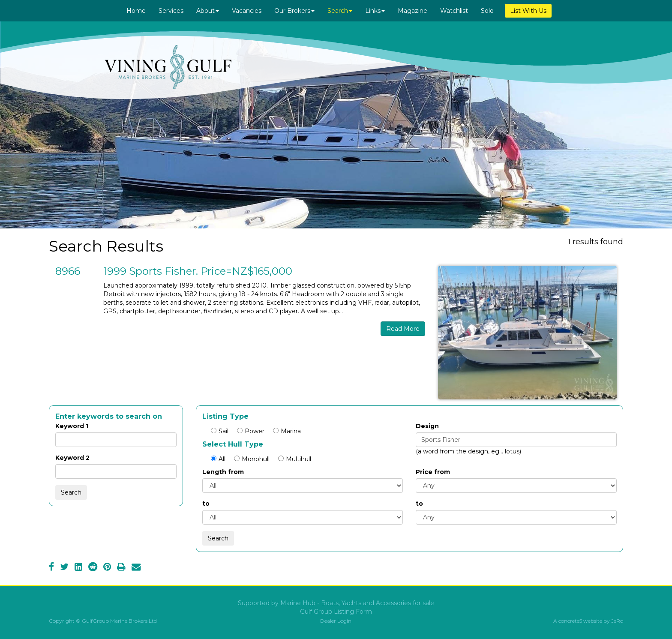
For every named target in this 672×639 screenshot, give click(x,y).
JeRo (617, 621)
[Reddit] (93, 568)
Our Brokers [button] (294, 11)
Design (427, 426)
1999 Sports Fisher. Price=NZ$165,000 (198, 271)
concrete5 (570, 621)
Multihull (295, 459)
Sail (220, 431)
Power (251, 431)
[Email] (136, 568)
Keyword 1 (72, 426)
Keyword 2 (72, 458)
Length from (223, 472)
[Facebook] (51, 568)
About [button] (208, 11)
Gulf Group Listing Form (336, 612)
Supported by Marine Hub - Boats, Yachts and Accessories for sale (336, 603)
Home (136, 11)
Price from (433, 472)
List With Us (528, 11)
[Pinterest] (107, 568)
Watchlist (454, 11)
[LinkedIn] (78, 568)
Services (171, 11)
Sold (487, 11)
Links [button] (375, 11)
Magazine (412, 11)
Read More (403, 329)
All (218, 459)
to (206, 504)
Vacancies (247, 11)
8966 (68, 271)
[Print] (121, 568)
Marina (287, 431)
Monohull (252, 459)
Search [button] (340, 11)
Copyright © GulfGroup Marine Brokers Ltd (103, 621)
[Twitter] (64, 568)
